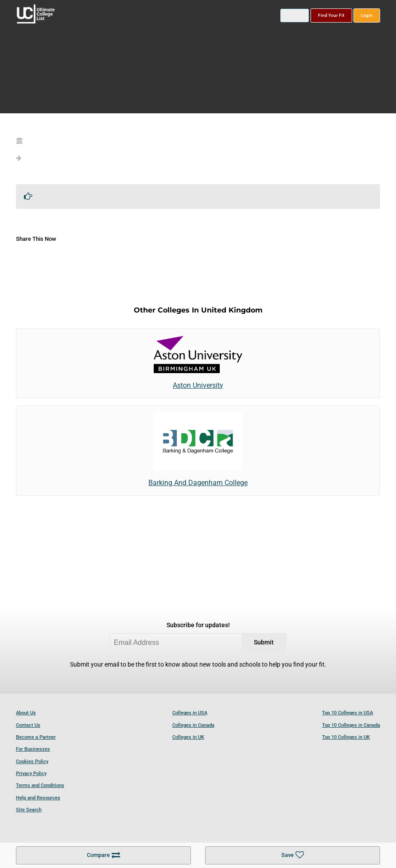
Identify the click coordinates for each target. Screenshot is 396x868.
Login (367, 15)
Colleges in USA (190, 713)
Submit (264, 642)
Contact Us (28, 725)
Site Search (29, 810)
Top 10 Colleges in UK (346, 737)
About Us (26, 713)
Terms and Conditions (40, 785)
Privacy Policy (31, 773)
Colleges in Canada (193, 725)
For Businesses (33, 749)
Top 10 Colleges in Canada (351, 725)
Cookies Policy (32, 762)
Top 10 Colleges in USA (347, 713)
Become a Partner (36, 737)
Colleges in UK (188, 737)
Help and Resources (38, 798)
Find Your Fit (331, 15)
